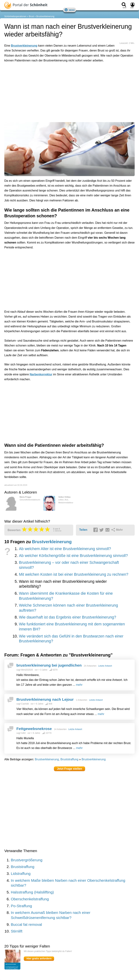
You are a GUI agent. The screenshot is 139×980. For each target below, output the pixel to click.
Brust (31, 16)
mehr (79, 685)
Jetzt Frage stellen (70, 769)
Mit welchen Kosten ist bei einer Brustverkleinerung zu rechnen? (74, 574)
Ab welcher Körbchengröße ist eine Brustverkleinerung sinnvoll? (73, 556)
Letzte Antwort (105, 666)
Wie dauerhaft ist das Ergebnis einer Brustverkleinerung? (68, 617)
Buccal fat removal (26, 924)
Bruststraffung (23, 867)
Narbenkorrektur (41, 374)
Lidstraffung (21, 874)
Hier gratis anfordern (39, 959)
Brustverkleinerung (45, 16)
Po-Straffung (21, 906)
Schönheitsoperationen (15, 16)
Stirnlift (17, 931)
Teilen (83, 530)
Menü (70, 10)
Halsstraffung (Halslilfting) (32, 892)
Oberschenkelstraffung (30, 899)
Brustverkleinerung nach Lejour (45, 699)
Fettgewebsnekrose (34, 729)
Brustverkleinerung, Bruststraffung (57, 759)
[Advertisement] (60, 82)
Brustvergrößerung (27, 860)
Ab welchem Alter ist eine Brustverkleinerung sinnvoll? (65, 549)
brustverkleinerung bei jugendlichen (49, 665)
